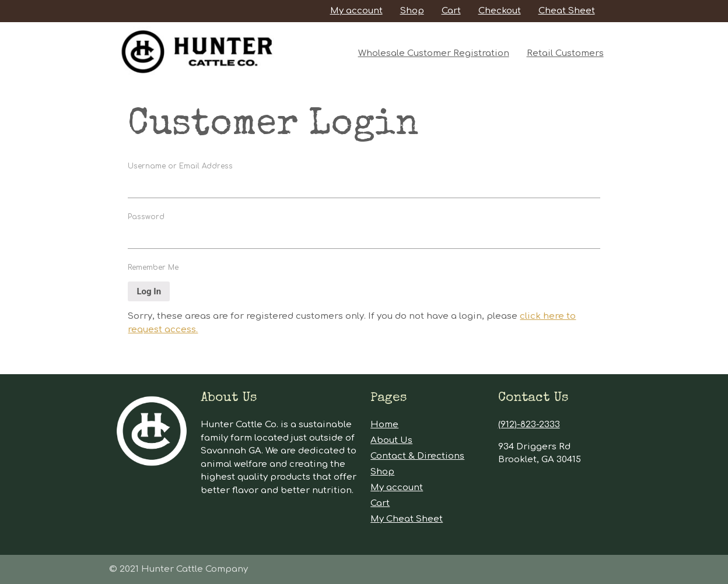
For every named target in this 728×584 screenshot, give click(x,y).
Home (384, 425)
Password (146, 217)
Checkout (500, 11)
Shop (412, 11)
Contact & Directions (417, 456)
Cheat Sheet (567, 11)
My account (356, 11)
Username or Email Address (180, 166)
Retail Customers (565, 53)
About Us (391, 440)
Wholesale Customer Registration (434, 53)
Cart (451, 11)
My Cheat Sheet (407, 519)
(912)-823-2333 (529, 425)
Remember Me (153, 268)
